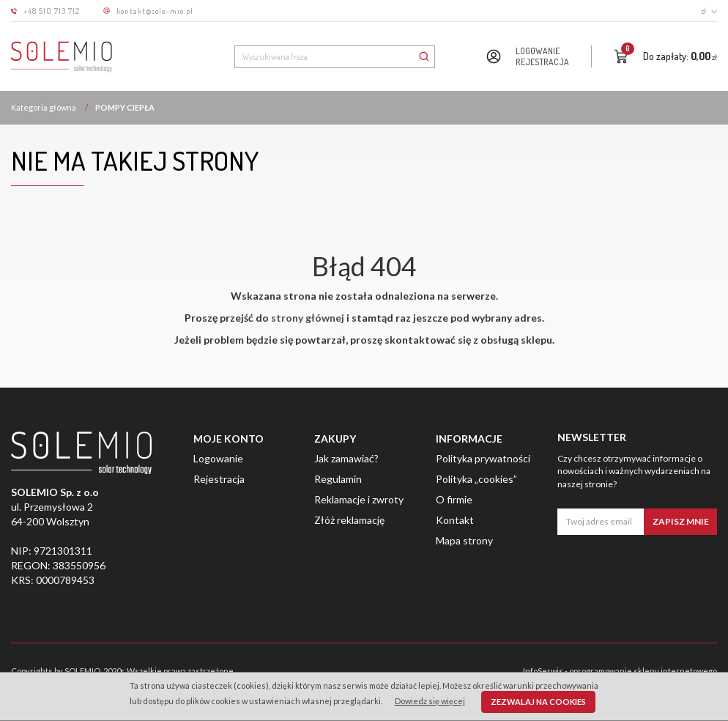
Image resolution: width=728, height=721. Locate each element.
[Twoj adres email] (601, 522)
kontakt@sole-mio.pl (155, 11)
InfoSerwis (543, 671)
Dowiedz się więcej (430, 701)
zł (709, 11)
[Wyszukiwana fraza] (324, 57)
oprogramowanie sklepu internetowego (643, 671)
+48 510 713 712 (52, 11)
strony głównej (308, 318)
